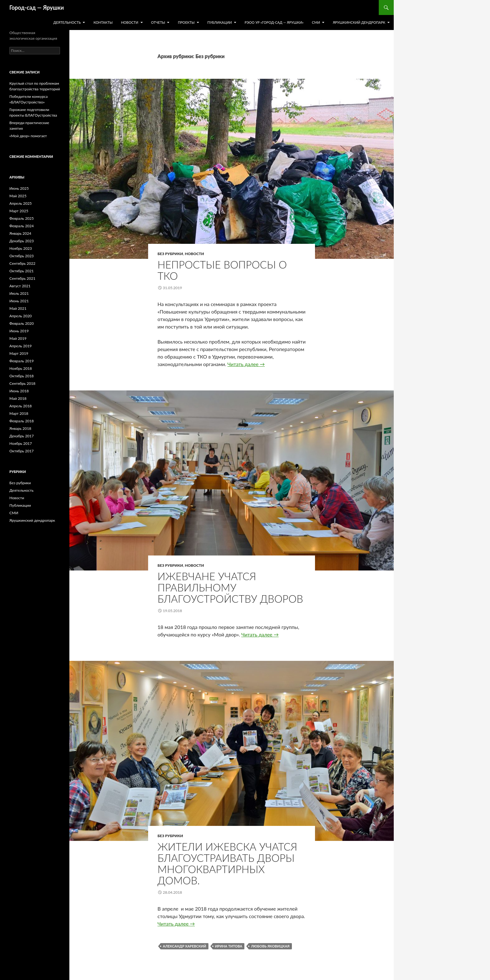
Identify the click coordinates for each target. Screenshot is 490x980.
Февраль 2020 (22, 323)
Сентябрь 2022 (22, 263)
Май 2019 (18, 338)
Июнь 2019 (19, 331)
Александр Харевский (185, 946)
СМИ (316, 22)
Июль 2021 (19, 293)
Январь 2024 (20, 233)
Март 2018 (19, 413)
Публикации (220, 22)
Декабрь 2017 (22, 436)
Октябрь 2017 (22, 451)
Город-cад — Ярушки (37, 8)
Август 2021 (20, 286)
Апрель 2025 (21, 203)
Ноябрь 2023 (21, 248)
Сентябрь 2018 (22, 383)
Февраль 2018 (22, 421)
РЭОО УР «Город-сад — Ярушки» (274, 22)
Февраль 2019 (22, 361)
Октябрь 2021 (22, 271)
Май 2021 (18, 308)
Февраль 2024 (22, 226)
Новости (130, 22)
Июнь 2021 (19, 301)
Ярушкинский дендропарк (359, 22)
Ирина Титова (229, 946)
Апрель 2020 (21, 316)
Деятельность (67, 22)
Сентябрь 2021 (22, 278)
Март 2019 (19, 353)
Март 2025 (19, 211)
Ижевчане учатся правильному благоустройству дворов (230, 587)
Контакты (103, 22)
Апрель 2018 (21, 406)
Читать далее (246, 364)
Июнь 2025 (19, 188)
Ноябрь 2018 (21, 368)
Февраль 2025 (22, 218)
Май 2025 (18, 196)
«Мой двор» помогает (28, 136)
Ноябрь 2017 (21, 443)
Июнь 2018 (19, 391)
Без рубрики (170, 254)
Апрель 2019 (21, 346)
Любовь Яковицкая (270, 946)
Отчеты (158, 22)
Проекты (186, 22)
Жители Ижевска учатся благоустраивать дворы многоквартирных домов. (227, 863)
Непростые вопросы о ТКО (222, 270)
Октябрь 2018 (22, 376)
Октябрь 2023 (22, 256)
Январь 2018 (20, 428)
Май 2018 (18, 398)
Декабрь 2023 (22, 241)
